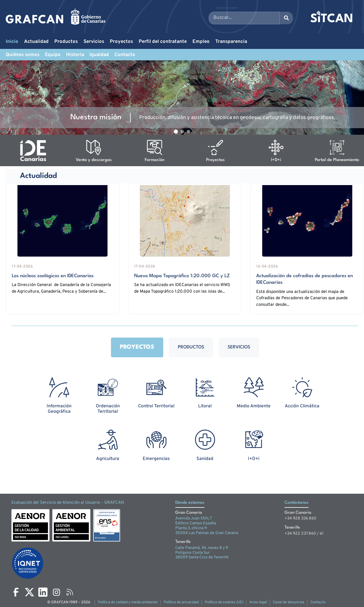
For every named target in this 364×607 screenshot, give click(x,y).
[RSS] (70, 592)
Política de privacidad (181, 602)
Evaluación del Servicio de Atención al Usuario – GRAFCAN (68, 503)
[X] (29, 592)
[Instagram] (56, 592)
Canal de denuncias (289, 602)
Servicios (94, 42)
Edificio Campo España (196, 523)
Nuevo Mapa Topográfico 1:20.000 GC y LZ (182, 276)
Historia (75, 55)
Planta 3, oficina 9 (191, 528)
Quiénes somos (23, 55)
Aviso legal (258, 602)
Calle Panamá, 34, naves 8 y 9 (202, 548)
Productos (66, 42)
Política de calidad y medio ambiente (128, 602)
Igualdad (99, 55)
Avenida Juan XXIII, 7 (194, 518)
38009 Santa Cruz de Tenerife (202, 557)
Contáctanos (297, 503)
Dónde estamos (190, 503)
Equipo (53, 55)
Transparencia (231, 42)
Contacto (125, 55)
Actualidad (36, 42)
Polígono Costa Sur (192, 553)
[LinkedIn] (43, 592)
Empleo (201, 42)
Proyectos (121, 42)
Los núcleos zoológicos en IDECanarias (53, 276)
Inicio (12, 42)
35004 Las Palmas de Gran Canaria (207, 533)
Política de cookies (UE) (224, 602)
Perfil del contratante (163, 42)
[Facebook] (16, 592)
